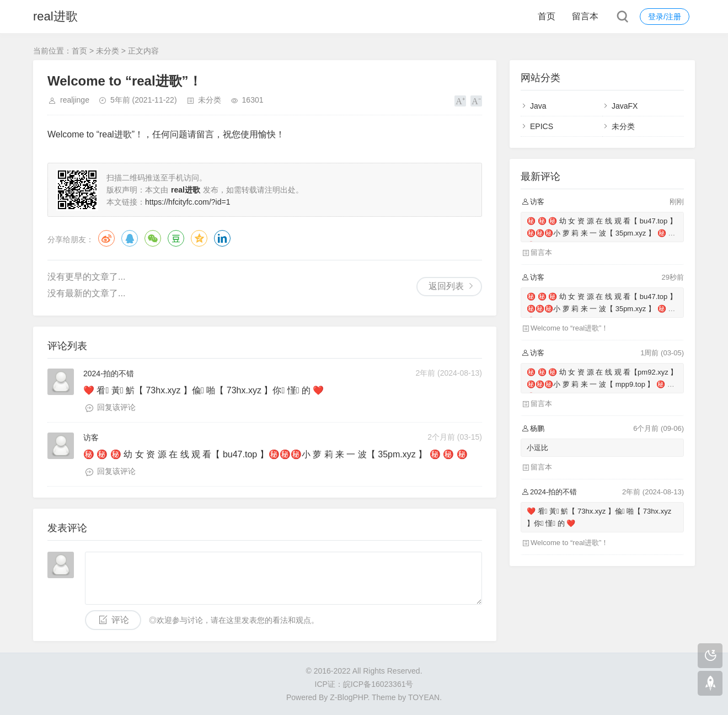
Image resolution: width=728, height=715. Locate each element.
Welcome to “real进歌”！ (569, 328)
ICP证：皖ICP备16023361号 (364, 684)
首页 (547, 16)
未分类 (108, 51)
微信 (153, 238)
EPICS (542, 126)
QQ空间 (199, 238)
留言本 (585, 16)
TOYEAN (424, 697)
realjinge (75, 100)
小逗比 (537, 448)
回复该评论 (116, 407)
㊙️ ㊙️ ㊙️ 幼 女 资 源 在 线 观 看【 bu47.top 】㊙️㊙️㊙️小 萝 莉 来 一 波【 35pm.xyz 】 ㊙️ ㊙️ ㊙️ (602, 233)
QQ (130, 238)
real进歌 (55, 16)
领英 (222, 238)
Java (538, 106)
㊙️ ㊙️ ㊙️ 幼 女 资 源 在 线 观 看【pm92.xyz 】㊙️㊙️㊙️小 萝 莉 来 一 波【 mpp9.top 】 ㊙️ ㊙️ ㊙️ (602, 384)
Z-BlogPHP (349, 697)
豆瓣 (176, 238)
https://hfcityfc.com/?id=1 (188, 202)
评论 (120, 620)
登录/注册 (665, 17)
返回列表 (446, 286)
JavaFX (625, 106)
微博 (106, 238)
